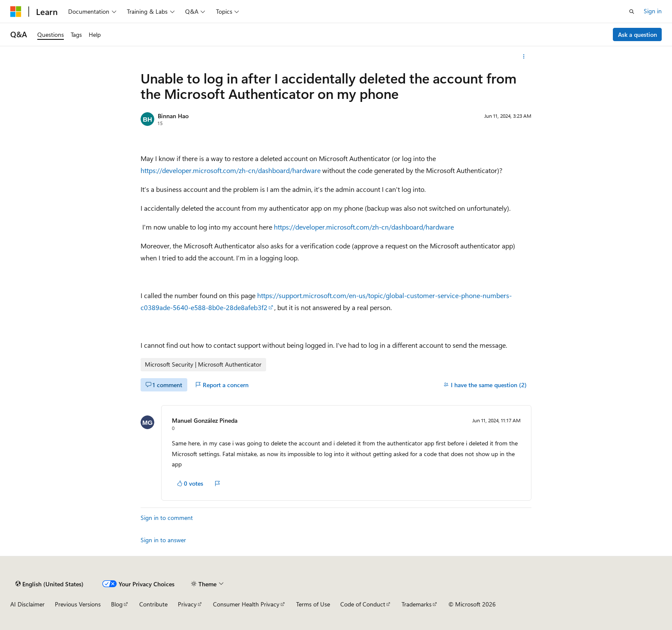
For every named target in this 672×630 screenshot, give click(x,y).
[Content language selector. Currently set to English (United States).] (49, 584)
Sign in (653, 11)
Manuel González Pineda (205, 420)
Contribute (153, 604)
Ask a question (637, 34)
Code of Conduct (363, 604)
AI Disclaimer (27, 604)
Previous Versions (78, 604)
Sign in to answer (163, 540)
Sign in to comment (167, 518)
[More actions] (524, 57)
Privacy (187, 604)
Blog (117, 604)
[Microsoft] (16, 12)
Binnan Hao (173, 116)
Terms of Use (313, 604)
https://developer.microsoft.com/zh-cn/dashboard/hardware (231, 170)
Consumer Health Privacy (246, 604)
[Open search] (632, 12)
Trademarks (417, 604)
